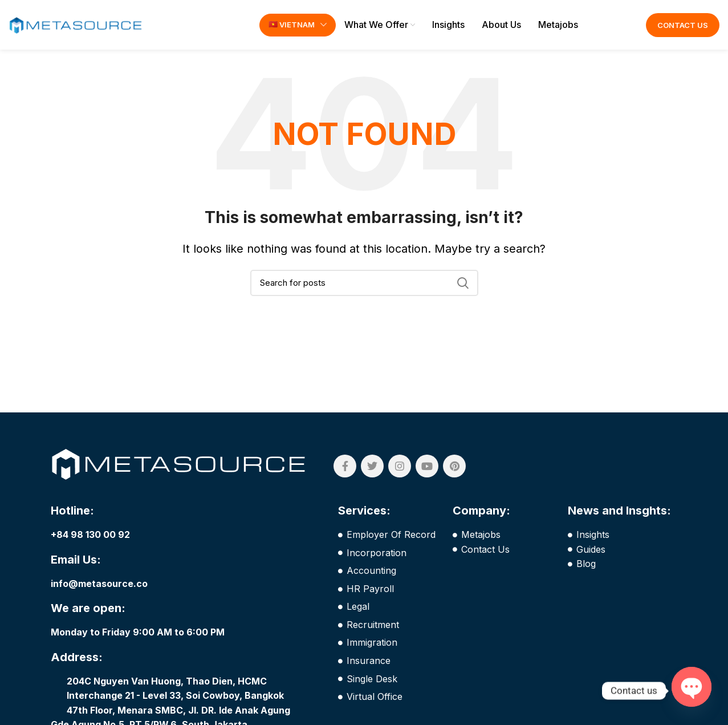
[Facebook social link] (345, 468)
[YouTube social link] (427, 468)
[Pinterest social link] (454, 468)
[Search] (364, 284)
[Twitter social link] (372, 468)
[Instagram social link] (400, 468)
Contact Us (683, 26)
